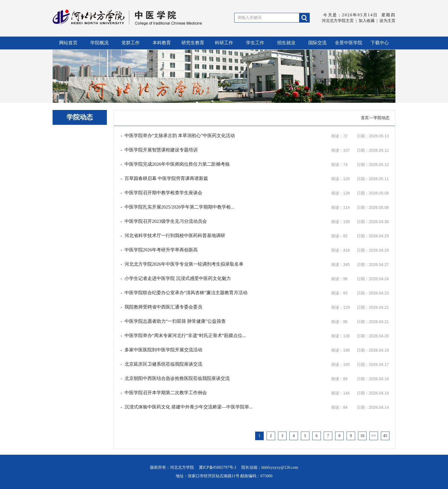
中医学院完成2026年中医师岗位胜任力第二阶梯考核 (177, 164)
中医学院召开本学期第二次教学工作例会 (166, 393)
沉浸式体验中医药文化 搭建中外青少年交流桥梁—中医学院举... (189, 407)
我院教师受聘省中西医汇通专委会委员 (163, 307)
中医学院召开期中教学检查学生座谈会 (163, 193)
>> (374, 436)
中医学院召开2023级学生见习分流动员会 (166, 221)
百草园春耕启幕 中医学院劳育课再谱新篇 (166, 178)
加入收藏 (367, 21)
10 (362, 436)
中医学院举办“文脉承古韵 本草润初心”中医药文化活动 (180, 136)
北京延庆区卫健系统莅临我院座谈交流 (163, 364)
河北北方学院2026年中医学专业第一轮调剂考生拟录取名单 (184, 264)
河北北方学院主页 (338, 21)
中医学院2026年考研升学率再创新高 (161, 250)
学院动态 (381, 118)
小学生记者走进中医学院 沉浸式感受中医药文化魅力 (178, 278)
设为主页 (387, 21)
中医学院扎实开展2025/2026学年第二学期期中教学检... (179, 207)
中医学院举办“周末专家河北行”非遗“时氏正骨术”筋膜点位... (185, 335)
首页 (365, 118)
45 (385, 436)
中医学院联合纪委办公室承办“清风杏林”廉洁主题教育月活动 (186, 293)
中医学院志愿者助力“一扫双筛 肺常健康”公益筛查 (175, 321)
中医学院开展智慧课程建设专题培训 (161, 150)
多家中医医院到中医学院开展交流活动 (163, 350)
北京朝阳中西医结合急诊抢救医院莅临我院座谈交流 (177, 378)
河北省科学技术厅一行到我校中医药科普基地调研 (175, 236)
